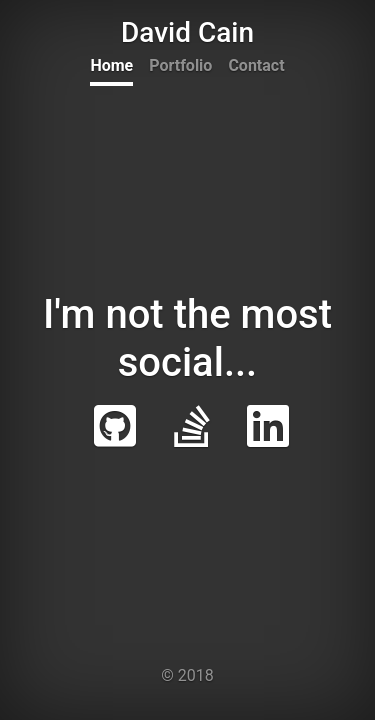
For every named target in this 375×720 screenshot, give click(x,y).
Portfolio (180, 65)
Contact (256, 65)
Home (111, 65)
